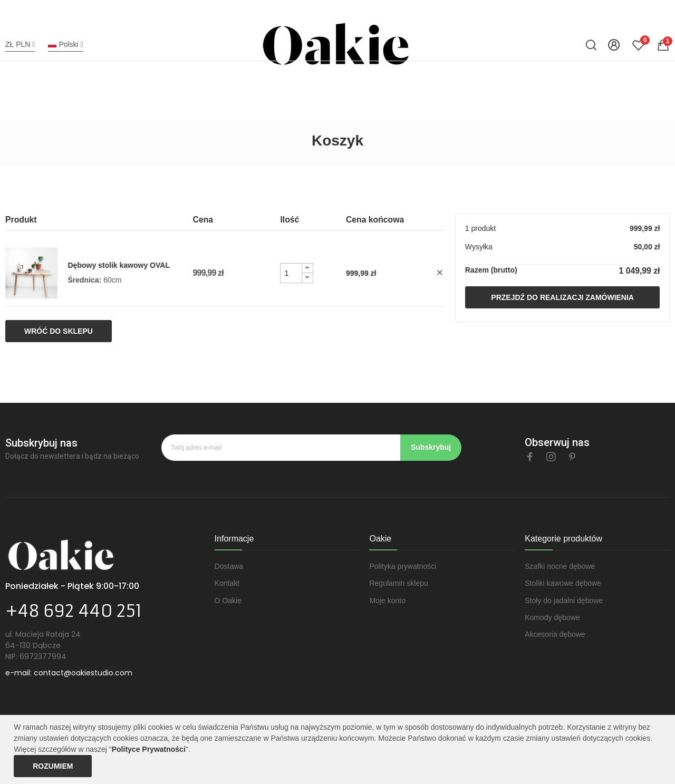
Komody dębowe (552, 617)
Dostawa (229, 566)
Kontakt (227, 583)
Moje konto (387, 601)
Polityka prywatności (403, 566)
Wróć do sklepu (59, 331)
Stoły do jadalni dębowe (564, 601)
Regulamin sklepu (398, 583)
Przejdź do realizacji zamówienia (562, 297)
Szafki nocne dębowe (560, 566)
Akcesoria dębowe (555, 634)
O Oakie (228, 601)
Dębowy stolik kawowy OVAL (119, 265)
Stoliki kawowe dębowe (563, 583)
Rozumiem (53, 766)
